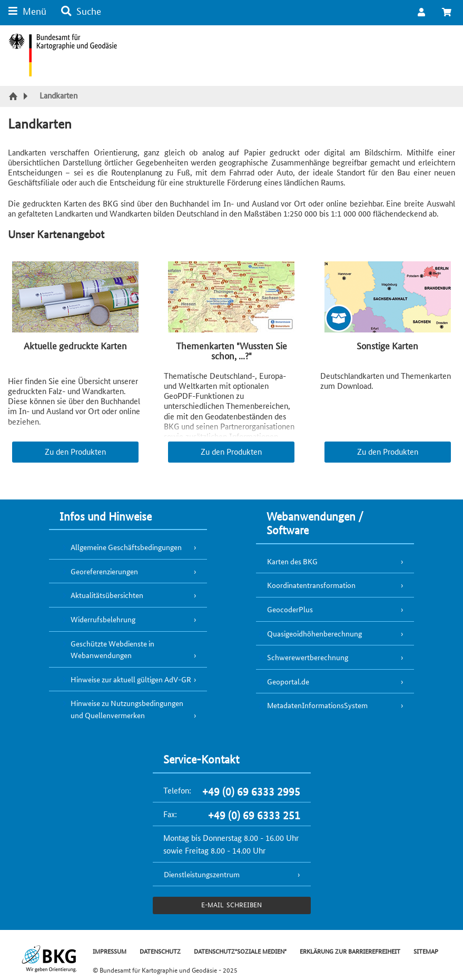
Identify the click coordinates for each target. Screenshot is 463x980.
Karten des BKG (292, 561)
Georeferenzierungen (104, 571)
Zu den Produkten (75, 451)
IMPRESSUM (110, 951)
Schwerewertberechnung (308, 657)
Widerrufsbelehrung (103, 619)
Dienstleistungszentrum (202, 874)
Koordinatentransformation (311, 585)
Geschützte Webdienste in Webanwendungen (112, 649)
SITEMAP (426, 951)
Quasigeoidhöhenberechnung (314, 633)
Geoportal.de (288, 681)
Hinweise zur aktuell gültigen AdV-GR (131, 679)
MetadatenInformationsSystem (317, 705)
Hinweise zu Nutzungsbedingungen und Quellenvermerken (127, 709)
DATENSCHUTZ (160, 951)
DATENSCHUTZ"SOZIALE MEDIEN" (240, 951)
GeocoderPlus (290, 609)
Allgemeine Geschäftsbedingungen (126, 547)
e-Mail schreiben (231, 904)
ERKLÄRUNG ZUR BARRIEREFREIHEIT (350, 951)
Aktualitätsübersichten (107, 595)
